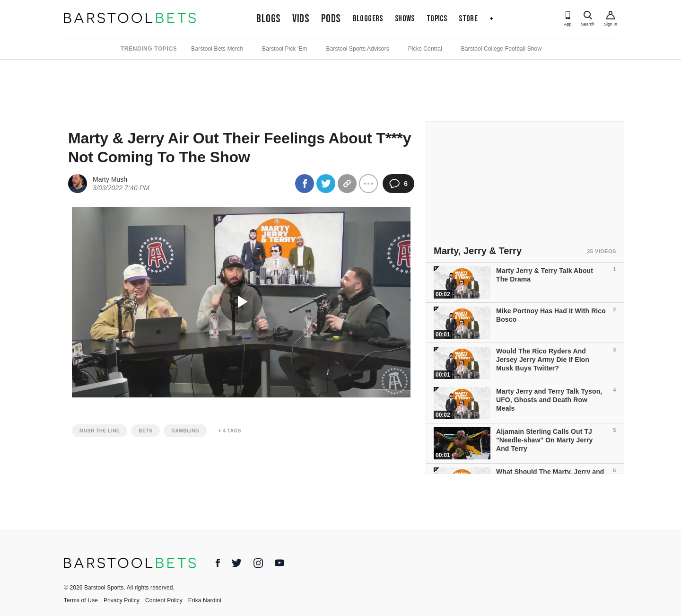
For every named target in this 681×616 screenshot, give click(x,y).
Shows (405, 19)
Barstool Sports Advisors (358, 49)
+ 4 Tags (230, 431)
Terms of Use (81, 600)
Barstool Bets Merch (217, 49)
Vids (301, 19)
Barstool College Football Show (501, 49)
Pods (331, 19)
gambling (185, 431)
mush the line (100, 431)
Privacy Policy (122, 600)
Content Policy (164, 600)
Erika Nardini (205, 600)
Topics (437, 19)
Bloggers (368, 19)
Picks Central (425, 49)
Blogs (268, 19)
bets (145, 431)
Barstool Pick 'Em (284, 49)
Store (468, 19)
